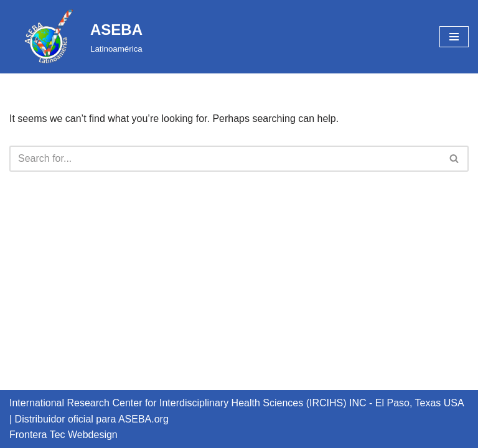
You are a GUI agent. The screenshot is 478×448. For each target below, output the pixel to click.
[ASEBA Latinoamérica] (76, 37)
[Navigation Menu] (454, 37)
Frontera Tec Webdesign (63, 435)
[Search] (225, 159)
